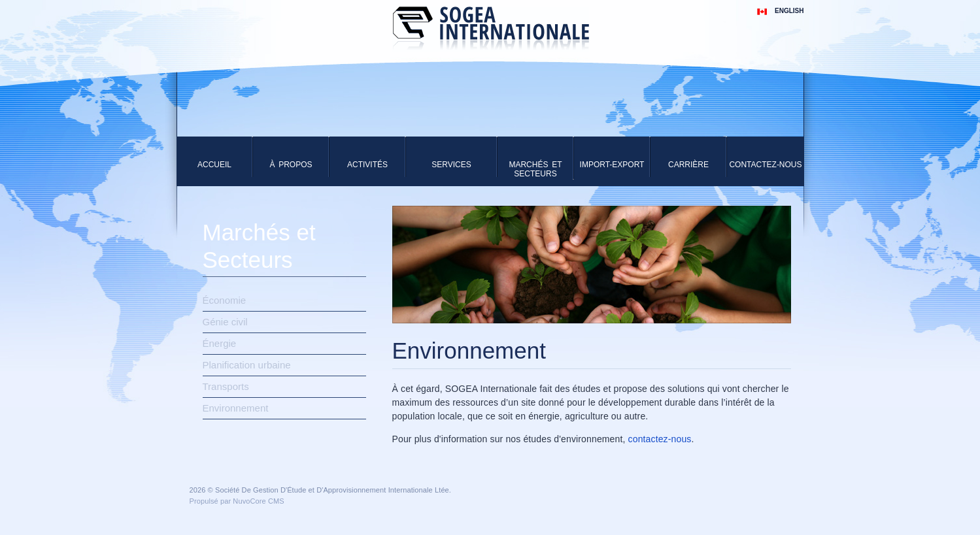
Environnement (236, 408)
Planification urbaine (247, 365)
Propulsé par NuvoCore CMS (237, 501)
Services (451, 165)
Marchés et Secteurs (535, 169)
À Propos (291, 165)
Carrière (688, 165)
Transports (226, 386)
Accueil (214, 165)
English (789, 11)
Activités (367, 165)
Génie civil (225, 322)
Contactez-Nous (765, 165)
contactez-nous (660, 439)
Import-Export (612, 165)
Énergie (220, 343)
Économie (225, 300)
